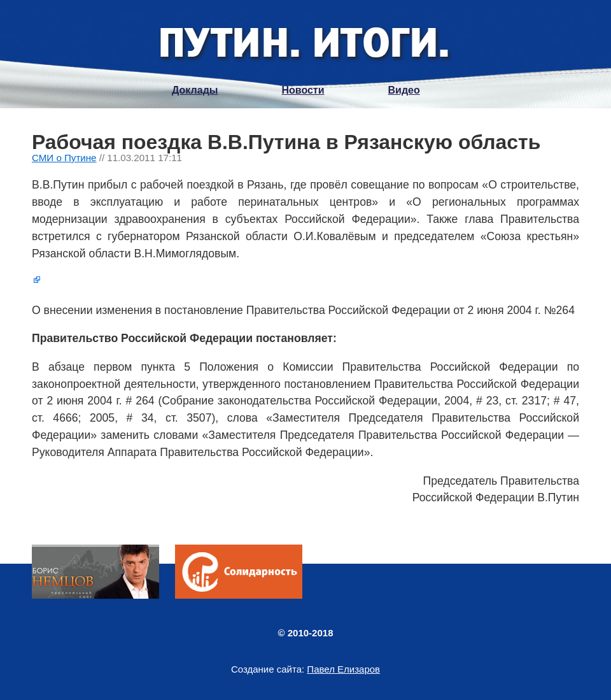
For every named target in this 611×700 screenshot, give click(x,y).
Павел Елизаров (343, 669)
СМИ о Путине (64, 158)
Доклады (195, 90)
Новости (303, 90)
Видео (404, 90)
